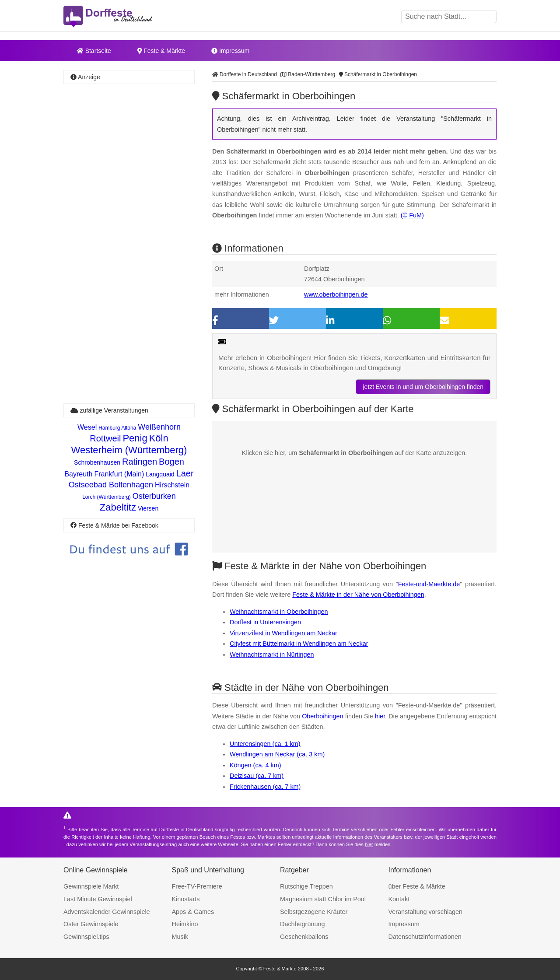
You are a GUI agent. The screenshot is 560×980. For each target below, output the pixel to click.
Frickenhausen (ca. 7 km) (265, 787)
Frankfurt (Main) (119, 474)
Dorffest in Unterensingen (265, 622)
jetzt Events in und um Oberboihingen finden (423, 387)
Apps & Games (193, 912)
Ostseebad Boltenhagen (111, 485)
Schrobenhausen (97, 462)
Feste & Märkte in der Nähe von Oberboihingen (358, 595)
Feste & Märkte (161, 51)
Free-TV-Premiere (197, 886)
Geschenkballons (304, 937)
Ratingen (140, 462)
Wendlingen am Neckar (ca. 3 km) (277, 754)
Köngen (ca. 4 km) (255, 765)
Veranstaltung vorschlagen (426, 912)
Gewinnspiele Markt (91, 886)
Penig (135, 438)
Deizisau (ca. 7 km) (257, 776)
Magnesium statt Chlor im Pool (323, 899)
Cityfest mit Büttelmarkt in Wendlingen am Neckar (299, 644)
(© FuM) (412, 215)
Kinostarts (186, 899)
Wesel (87, 427)
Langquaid (160, 474)
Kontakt (399, 899)
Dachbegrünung (302, 924)
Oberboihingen (322, 716)
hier (380, 716)
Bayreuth (78, 474)
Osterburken (154, 496)
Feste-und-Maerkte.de (429, 584)
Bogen (171, 462)
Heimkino (185, 924)
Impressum (230, 51)
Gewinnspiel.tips (86, 937)
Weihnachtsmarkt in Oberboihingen (279, 612)
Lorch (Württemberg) (107, 497)
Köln (159, 438)
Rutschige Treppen (306, 886)
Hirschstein (172, 485)
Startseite (94, 51)
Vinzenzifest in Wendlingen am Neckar (283, 633)
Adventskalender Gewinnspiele (107, 912)
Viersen (148, 508)
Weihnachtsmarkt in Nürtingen (272, 654)
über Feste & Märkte (417, 886)
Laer (185, 473)
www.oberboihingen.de (336, 294)
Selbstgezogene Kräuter (314, 912)
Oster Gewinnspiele (91, 924)
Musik (180, 937)
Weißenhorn (159, 427)
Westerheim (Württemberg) (129, 450)
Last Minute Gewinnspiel (98, 899)
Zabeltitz (118, 507)
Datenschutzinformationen (425, 937)
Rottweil (105, 438)
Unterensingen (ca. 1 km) (265, 744)
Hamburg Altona (117, 428)
